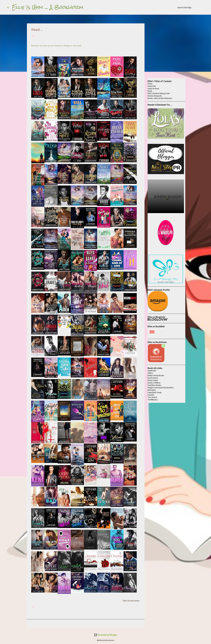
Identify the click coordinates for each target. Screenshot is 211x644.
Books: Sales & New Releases (160, 98)
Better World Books (156, 376)
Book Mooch (153, 378)
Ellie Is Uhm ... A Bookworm (48, 7)
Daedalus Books (154, 385)
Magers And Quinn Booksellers (161, 388)
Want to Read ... (154, 89)
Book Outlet (153, 380)
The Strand (152, 397)
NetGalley (152, 390)
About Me (152, 86)
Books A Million (154, 383)
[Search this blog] (190, 7)
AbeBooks (152, 371)
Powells (151, 395)
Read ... (151, 91)
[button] (33, 36)
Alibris (150, 373)
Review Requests (155, 96)
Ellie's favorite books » (132, 601)
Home (150, 84)
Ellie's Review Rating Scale (159, 93)
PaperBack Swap (155, 392)
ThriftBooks (153, 400)
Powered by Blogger (105, 635)
